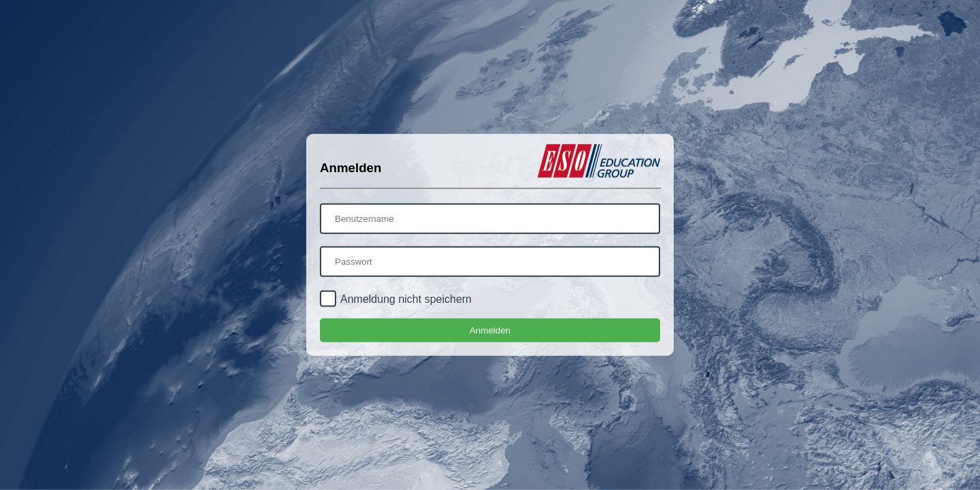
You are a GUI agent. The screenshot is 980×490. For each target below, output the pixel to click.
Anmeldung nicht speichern (406, 299)
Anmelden (490, 330)
